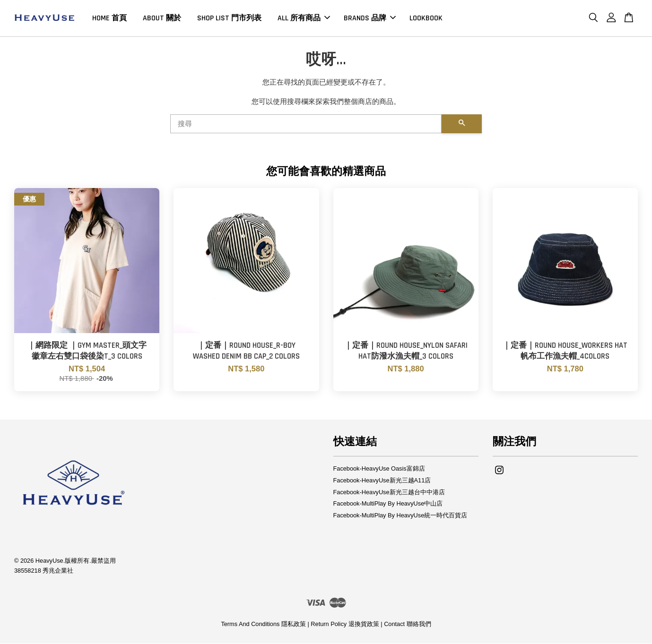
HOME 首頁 (109, 18)
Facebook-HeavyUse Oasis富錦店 (379, 469)
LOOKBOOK (426, 18)
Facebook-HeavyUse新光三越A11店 (382, 481)
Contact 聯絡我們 (407, 625)
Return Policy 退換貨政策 (345, 625)
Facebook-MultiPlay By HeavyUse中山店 (388, 504)
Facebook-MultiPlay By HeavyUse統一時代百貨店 (400, 516)
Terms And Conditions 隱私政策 (263, 625)
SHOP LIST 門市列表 (229, 18)
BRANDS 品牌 (370, 18)
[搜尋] (306, 124)
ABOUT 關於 (162, 18)
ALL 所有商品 (304, 18)
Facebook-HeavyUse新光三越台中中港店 (389, 493)
